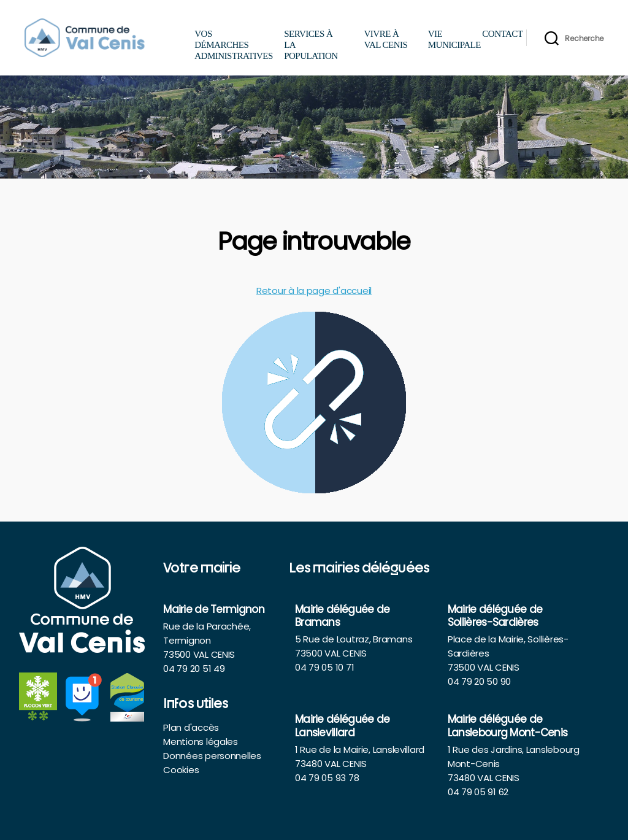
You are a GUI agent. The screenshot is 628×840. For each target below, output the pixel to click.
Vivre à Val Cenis (385, 39)
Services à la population (311, 45)
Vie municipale (452, 39)
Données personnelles (212, 756)
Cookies (181, 770)
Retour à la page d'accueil (314, 291)
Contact (495, 34)
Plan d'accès (191, 727)
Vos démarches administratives (234, 45)
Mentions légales (201, 742)
